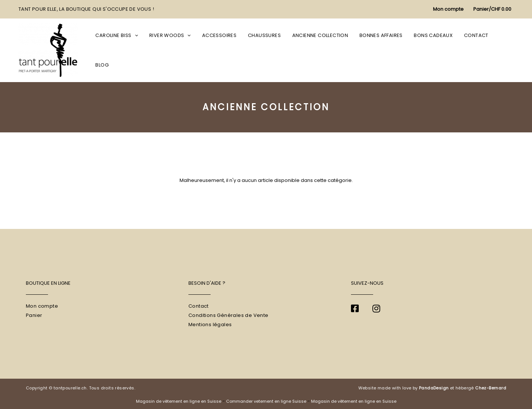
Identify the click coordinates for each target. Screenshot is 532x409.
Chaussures (269, 50)
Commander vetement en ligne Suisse (266, 401)
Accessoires (226, 50)
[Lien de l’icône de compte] (448, 9)
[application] (144, 50)
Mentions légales (210, 325)
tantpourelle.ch (70, 388)
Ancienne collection (323, 50)
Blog (502, 50)
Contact (474, 50)
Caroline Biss (127, 50)
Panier (34, 315)
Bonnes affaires (382, 50)
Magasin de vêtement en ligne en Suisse (179, 401)
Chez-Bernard (491, 388)
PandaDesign (434, 388)
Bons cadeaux (433, 50)
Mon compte (42, 306)
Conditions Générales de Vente (229, 315)
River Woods (178, 50)
